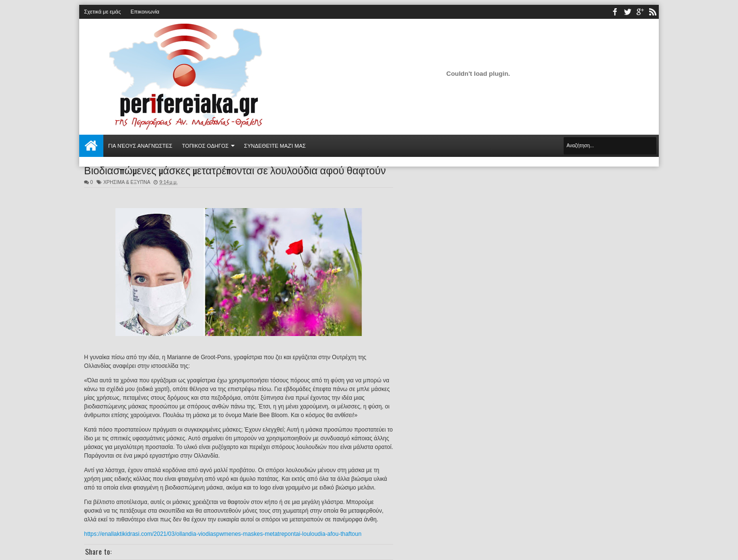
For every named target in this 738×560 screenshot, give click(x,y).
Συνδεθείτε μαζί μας (275, 146)
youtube (640, 12)
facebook (615, 12)
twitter (627, 12)
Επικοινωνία (145, 12)
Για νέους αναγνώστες (140, 146)
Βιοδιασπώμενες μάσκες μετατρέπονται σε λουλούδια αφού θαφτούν (235, 169)
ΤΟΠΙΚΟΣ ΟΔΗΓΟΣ (206, 146)
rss (653, 12)
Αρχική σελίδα (91, 146)
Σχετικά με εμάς (102, 12)
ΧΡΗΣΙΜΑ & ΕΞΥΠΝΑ (127, 182)
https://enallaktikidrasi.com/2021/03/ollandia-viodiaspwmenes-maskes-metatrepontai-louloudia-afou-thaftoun (223, 534)
